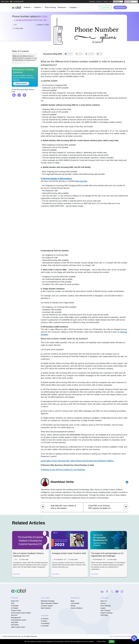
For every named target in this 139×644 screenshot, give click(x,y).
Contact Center (16, 610)
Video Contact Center (18, 627)
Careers (103, 603)
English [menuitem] (129, 2)
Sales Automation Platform (50, 603)
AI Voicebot (15, 606)
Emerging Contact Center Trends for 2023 (69, 553)
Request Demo (120, 7)
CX (16, 559)
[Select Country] (118, 2)
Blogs (73, 601)
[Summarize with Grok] (99, 54)
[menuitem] (131, 2)
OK (112, 641)
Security (124, 636)
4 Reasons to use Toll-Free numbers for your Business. (63, 470)
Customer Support (47, 606)
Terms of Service (115, 636)
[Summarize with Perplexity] (90, 54)
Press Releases (106, 606)
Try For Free (104, 7)
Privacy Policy (101, 641)
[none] (131, 2)
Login (110, 1)
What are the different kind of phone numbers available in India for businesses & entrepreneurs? (25, 59)
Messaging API (16, 618)
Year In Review (105, 610)
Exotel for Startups (107, 613)
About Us (104, 601)
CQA (13, 603)
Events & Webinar (77, 608)
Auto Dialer (15, 622)
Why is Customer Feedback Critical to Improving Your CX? (28, 555)
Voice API (14, 615)
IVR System (15, 625)
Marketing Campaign (48, 601)
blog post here (82, 181)
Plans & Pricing (50, 7)
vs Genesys (45, 619)
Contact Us (99, 1)
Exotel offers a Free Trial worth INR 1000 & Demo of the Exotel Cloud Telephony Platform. (78, 461)
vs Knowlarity (45, 623)
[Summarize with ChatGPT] (69, 54)
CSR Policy (104, 615)
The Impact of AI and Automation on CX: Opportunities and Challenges (107, 555)
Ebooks (73, 606)
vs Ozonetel (45, 626)
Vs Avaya (44, 621)
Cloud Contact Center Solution (21, 613)
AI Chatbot (15, 608)
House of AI (15, 601)
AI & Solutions (59, 559)
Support (106, 1)
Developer (92, 1)
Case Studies (75, 603)
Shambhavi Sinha (63, 482)
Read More (17, 574)
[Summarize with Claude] (79, 54)
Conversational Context (19, 620)
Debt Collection (46, 608)
